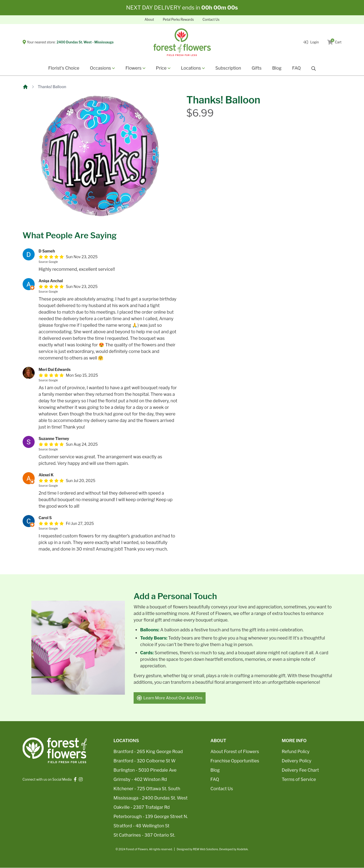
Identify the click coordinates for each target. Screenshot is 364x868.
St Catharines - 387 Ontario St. (144, 835)
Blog (277, 68)
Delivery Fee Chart (300, 770)
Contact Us (211, 20)
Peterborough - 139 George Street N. (151, 817)
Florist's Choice (64, 68)
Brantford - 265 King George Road (148, 752)
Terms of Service (299, 780)
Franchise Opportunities (235, 761)
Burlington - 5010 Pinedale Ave (145, 770)
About (149, 20)
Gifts (257, 68)
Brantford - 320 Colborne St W (145, 761)
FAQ (296, 68)
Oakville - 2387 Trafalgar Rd (142, 808)
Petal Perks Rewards (178, 20)
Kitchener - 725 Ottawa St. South (147, 789)
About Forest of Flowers (235, 752)
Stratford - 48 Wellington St (141, 826)
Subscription (228, 68)
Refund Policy (296, 752)
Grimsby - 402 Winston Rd (140, 780)
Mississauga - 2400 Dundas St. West (151, 798)
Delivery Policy (297, 761)
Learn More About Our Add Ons (170, 698)
